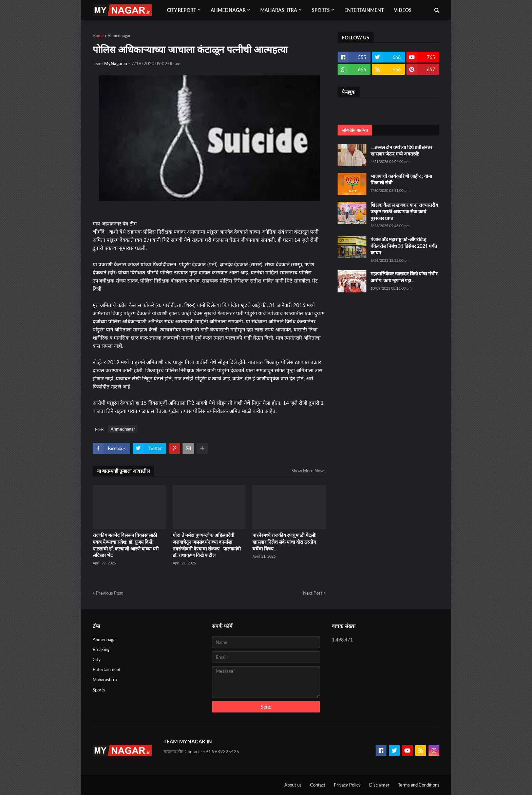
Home (98, 35)
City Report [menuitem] (182, 10)
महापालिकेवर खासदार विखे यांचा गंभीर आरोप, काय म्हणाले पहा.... (404, 277)
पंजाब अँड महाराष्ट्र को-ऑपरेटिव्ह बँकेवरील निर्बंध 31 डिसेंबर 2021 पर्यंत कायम (404, 246)
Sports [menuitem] (321, 10)
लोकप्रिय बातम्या (355, 130)
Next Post (313, 593)
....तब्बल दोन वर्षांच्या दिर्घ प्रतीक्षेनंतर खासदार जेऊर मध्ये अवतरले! (401, 151)
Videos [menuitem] (403, 10)
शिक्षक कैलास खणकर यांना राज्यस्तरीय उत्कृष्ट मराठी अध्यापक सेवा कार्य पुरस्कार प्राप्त (404, 212)
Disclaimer (379, 785)
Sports (99, 690)
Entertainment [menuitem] (364, 10)
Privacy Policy (347, 785)
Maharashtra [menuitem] (279, 10)
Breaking (101, 649)
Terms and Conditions (419, 785)
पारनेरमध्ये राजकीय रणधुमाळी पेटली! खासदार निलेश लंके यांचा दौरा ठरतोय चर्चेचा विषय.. (284, 542)
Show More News (309, 471)
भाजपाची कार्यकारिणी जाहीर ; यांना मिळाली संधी (401, 179)
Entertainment (107, 669)
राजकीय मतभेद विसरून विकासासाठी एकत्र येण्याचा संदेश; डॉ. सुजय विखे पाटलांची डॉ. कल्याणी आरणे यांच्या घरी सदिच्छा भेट (126, 545)
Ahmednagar (119, 35)
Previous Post (109, 593)
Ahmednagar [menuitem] (228, 10)
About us (293, 785)
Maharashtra (105, 680)
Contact (318, 785)
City (97, 660)
